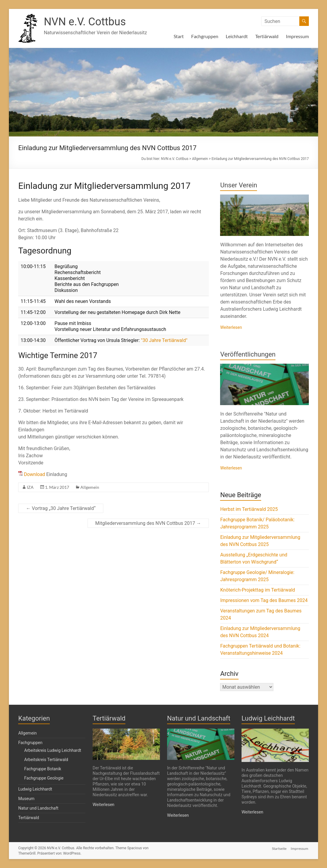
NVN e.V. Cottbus (85, 22)
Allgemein (90, 487)
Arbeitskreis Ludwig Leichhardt (53, 750)
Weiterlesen (231, 327)
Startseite (279, 848)
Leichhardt (237, 36)
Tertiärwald (267, 36)
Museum (26, 799)
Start (179, 36)
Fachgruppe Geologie (44, 778)
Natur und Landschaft (38, 808)
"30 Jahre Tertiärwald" (164, 340)
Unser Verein (239, 185)
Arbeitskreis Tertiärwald (46, 760)
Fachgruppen (205, 36)
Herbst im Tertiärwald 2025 (249, 509)
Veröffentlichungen (248, 354)
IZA (30, 487)
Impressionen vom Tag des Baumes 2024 (264, 600)
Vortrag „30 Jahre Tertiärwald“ (61, 508)
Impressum (297, 36)
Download (34, 474)
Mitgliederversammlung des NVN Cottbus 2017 (148, 523)
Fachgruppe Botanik (43, 769)
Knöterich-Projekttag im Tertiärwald (257, 590)
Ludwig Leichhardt (35, 789)
